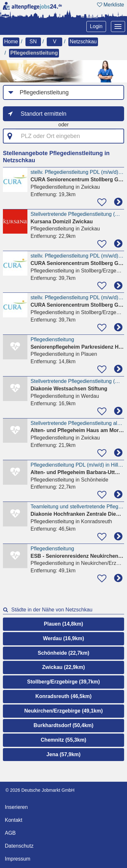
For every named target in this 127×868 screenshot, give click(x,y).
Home (11, 42)
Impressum (18, 859)
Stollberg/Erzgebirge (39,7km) (64, 682)
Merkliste (111, 5)
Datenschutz (19, 846)
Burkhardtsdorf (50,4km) (64, 725)
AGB (10, 833)
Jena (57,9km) (64, 754)
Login (96, 26)
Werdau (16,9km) (64, 638)
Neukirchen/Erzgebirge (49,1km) (64, 711)
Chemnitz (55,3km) (63, 740)
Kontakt (14, 820)
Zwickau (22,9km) (64, 667)
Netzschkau (83, 42)
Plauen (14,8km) (64, 624)
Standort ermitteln (44, 114)
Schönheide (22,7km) (64, 653)
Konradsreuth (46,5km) (64, 696)
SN (33, 42)
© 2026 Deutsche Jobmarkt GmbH (40, 790)
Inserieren (16, 807)
